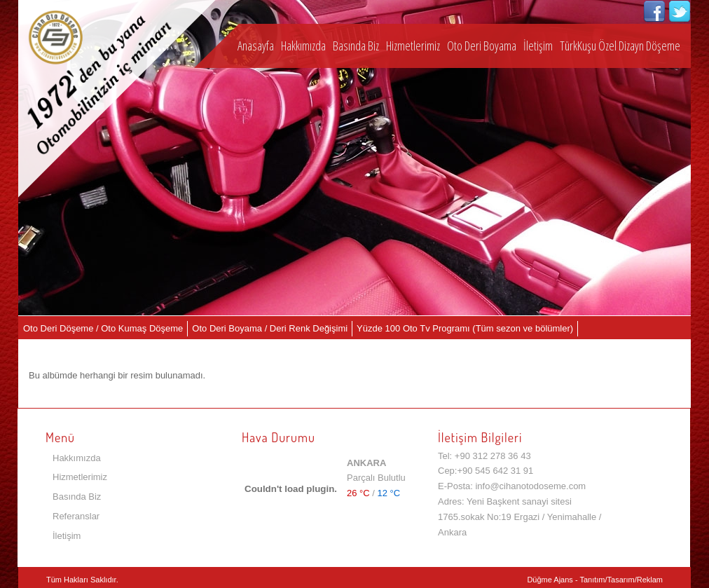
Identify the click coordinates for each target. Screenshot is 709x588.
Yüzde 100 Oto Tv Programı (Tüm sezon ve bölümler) (465, 328)
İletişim (538, 46)
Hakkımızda (303, 46)
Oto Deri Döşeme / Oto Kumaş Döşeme (103, 328)
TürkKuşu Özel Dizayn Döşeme (620, 46)
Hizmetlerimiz (413, 46)
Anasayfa (256, 46)
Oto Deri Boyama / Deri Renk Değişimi (270, 328)
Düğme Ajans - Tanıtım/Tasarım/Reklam (595, 580)
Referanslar (76, 516)
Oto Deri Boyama (482, 46)
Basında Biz (356, 46)
